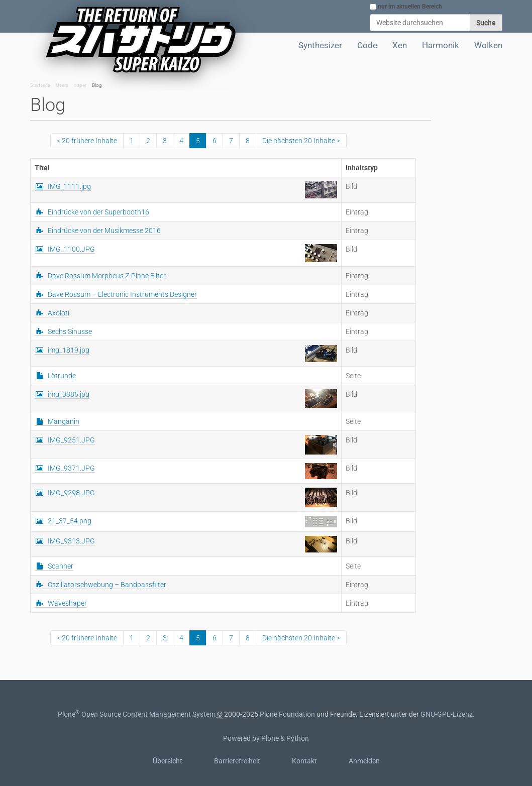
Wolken (488, 45)
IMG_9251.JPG (71, 440)
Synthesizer (320, 45)
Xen (400, 45)
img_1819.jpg (69, 350)
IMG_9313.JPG (71, 541)
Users (62, 85)
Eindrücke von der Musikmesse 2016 (104, 231)
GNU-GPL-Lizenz (447, 714)
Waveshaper (67, 603)
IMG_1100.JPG (71, 249)
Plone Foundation (287, 714)
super (80, 85)
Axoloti (59, 313)
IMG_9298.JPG (71, 493)
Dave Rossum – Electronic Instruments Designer (122, 294)
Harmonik (441, 45)
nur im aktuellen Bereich (410, 7)
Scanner (61, 566)
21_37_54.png (70, 521)
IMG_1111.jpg (69, 186)
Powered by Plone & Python (266, 738)
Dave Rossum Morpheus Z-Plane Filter (107, 276)
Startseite (40, 85)
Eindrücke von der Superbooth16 (98, 212)
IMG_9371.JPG (71, 468)
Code (367, 45)
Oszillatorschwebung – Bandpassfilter (107, 585)
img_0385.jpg (69, 394)
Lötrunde (62, 376)
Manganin (64, 421)
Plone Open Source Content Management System (137, 714)
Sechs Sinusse (70, 331)
